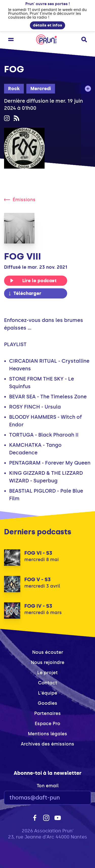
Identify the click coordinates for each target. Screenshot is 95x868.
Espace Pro (48, 724)
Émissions (20, 200)
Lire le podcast (33, 281)
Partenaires (48, 713)
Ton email (48, 786)
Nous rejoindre (48, 662)
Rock (14, 89)
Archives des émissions (48, 744)
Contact (48, 683)
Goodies (48, 703)
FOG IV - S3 (38, 606)
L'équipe (48, 693)
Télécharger (25, 293)
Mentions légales (48, 734)
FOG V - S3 (37, 579)
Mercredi (41, 89)
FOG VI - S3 (38, 553)
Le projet (48, 673)
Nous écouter (48, 652)
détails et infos (48, 25)
